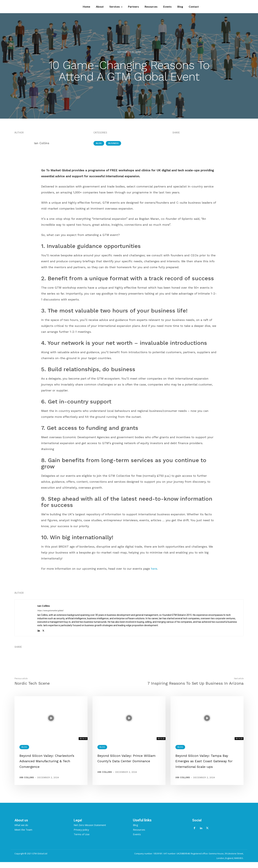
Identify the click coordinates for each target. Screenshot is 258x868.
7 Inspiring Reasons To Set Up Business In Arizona (195, 683)
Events (137, 840)
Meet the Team (23, 835)
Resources (139, 835)
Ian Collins (42, 143)
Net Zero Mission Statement (90, 831)
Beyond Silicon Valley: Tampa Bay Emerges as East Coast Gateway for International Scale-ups (206, 761)
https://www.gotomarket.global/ (51, 611)
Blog (99, 143)
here (154, 569)
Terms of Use (82, 840)
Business (113, 143)
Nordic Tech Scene (32, 683)
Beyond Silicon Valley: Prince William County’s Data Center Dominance (126, 761)
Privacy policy (81, 835)
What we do (21, 831)
